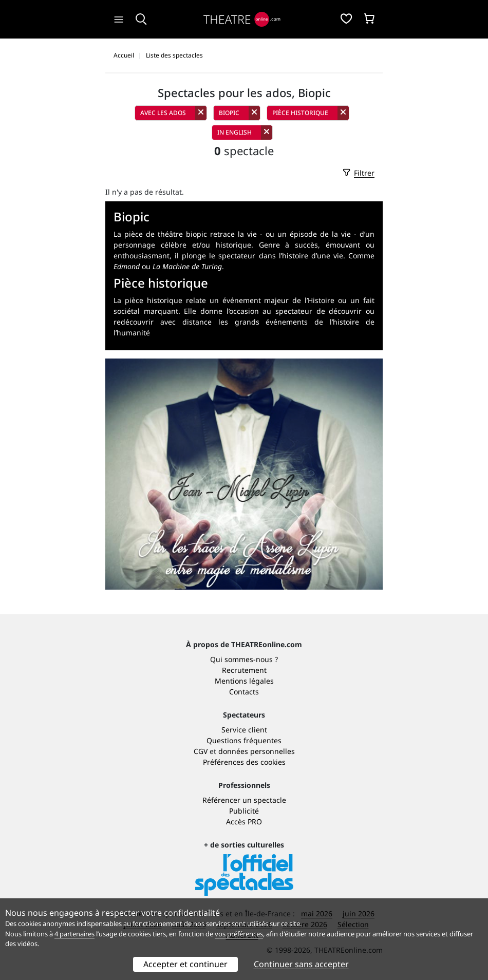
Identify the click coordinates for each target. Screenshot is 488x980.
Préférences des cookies (244, 762)
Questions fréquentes (244, 740)
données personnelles (257, 751)
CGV (201, 751)
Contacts (244, 692)
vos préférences (239, 934)
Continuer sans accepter (301, 964)
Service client (244, 730)
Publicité (244, 811)
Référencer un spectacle (244, 800)
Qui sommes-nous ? (244, 659)
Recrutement (244, 670)
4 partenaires (74, 934)
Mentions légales (244, 681)
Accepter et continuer (185, 964)
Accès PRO (244, 822)
